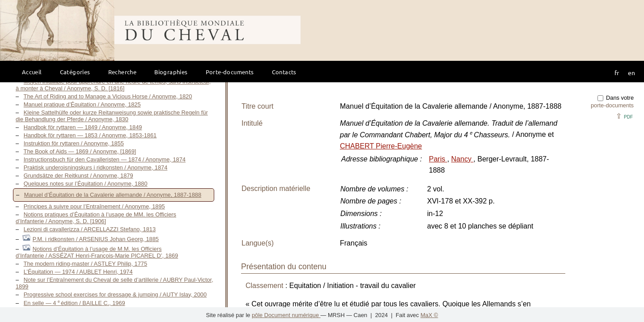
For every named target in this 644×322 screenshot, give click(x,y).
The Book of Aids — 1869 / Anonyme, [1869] (80, 151)
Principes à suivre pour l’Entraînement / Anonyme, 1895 (94, 206)
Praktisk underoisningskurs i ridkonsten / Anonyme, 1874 (96, 167)
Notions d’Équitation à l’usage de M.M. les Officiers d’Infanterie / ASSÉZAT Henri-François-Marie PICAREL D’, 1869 (97, 252)
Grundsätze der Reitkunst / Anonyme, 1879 (78, 176)
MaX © (429, 315)
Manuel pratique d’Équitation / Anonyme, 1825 (82, 104)
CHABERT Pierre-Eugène (381, 146)
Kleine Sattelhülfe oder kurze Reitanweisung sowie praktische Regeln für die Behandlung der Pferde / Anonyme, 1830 (112, 116)
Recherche (123, 72)
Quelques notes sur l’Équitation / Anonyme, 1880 (86, 184)
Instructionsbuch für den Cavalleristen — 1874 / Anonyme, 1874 (105, 159)
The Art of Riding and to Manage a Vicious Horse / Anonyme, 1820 (108, 96)
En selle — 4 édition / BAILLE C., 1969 (74, 303)
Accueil (32, 72)
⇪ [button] (624, 116)
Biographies (171, 72)
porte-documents (612, 105)
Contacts (284, 72)
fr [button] (617, 72)
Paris (438, 159)
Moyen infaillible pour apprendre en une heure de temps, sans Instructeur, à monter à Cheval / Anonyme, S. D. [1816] (113, 85)
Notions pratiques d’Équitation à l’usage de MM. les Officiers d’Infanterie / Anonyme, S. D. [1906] (96, 218)
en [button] (631, 72)
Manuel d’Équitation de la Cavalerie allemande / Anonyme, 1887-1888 (113, 195)
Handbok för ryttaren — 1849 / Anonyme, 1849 (83, 127)
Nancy (462, 159)
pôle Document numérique (286, 315)
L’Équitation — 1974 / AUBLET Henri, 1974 (78, 272)
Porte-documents (230, 72)
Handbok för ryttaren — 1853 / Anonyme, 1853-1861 (90, 135)
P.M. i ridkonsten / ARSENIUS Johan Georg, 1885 (96, 239)
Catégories (75, 72)
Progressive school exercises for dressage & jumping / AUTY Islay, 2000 (115, 294)
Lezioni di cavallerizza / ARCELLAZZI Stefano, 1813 (90, 229)
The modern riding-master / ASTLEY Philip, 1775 (85, 264)
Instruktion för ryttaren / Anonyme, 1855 (74, 143)
